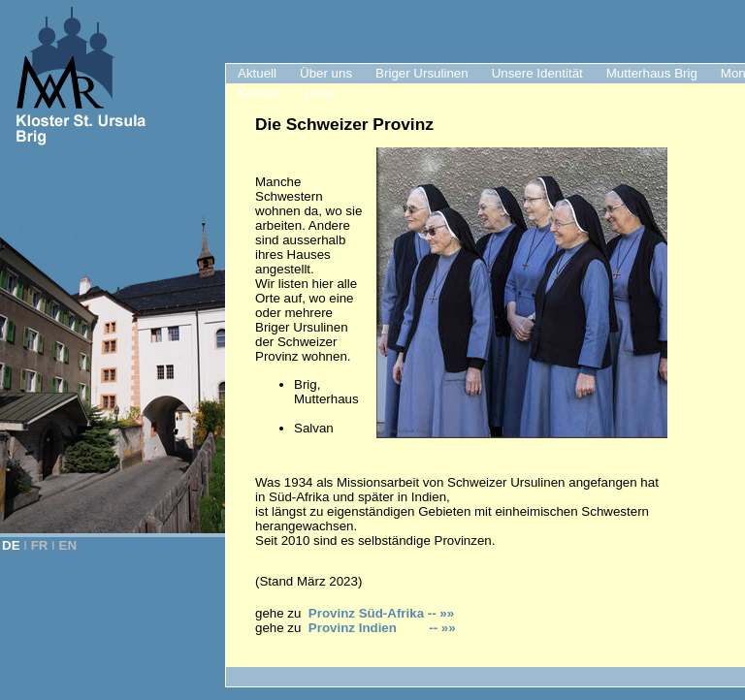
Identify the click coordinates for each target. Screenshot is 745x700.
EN (68, 545)
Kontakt (259, 93)
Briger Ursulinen (422, 73)
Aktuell (257, 73)
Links (320, 93)
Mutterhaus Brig (652, 73)
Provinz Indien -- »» (382, 628)
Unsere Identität (537, 73)
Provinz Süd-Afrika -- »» (381, 613)
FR (40, 545)
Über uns (326, 73)
